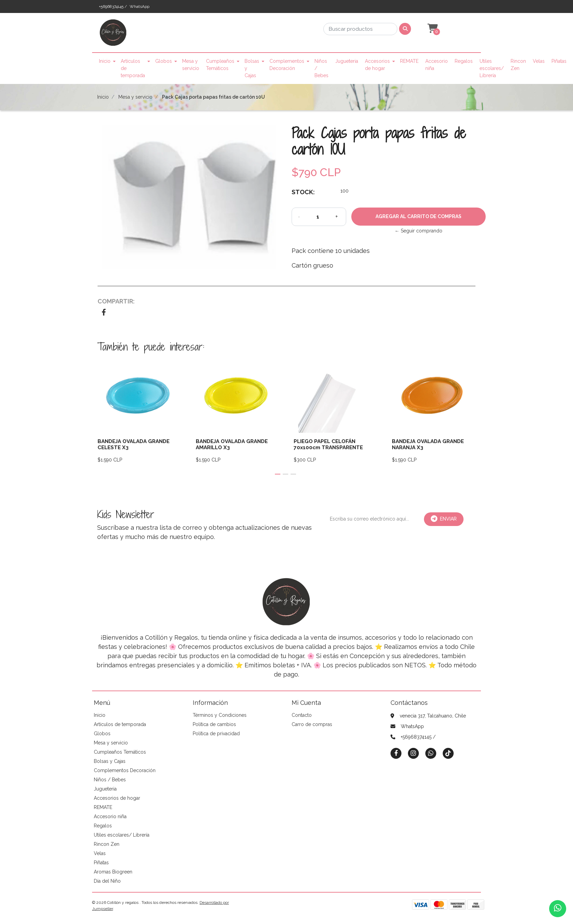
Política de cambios (214, 724)
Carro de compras (312, 724)
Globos (164, 61)
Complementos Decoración (287, 65)
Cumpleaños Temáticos (220, 65)
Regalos (464, 61)
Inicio (105, 61)
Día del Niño (107, 881)
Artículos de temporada (133, 68)
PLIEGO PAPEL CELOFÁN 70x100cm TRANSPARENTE (328, 444)
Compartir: (116, 301)
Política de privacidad (216, 734)
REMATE (409, 61)
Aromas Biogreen (113, 872)
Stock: (303, 192)
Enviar (444, 519)
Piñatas (559, 61)
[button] (432, 29)
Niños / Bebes (321, 68)
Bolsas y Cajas (252, 68)
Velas (539, 61)
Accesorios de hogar (377, 65)
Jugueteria (347, 61)
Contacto (302, 715)
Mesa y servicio (191, 65)
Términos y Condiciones (220, 715)
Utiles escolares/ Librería (492, 68)
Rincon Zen (518, 65)
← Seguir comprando (418, 231)
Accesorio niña (437, 65)
